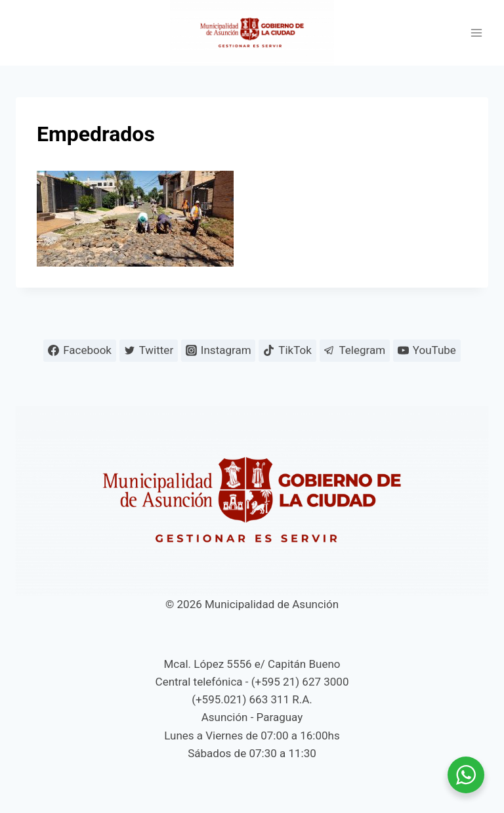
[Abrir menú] (476, 33)
